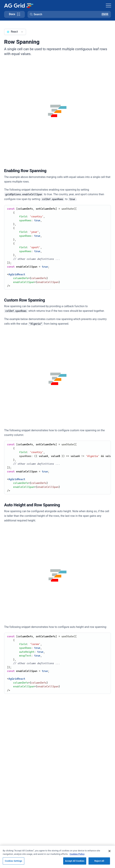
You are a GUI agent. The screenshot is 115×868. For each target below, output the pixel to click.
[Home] (19, 5)
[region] (57, 857)
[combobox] (15, 32)
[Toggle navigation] (108, 5)
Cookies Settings (14, 861)
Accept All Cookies (75, 861)
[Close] (109, 851)
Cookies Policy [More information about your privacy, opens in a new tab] (77, 854)
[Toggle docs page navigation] (14, 14)
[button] (69, 14)
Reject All (99, 861)
